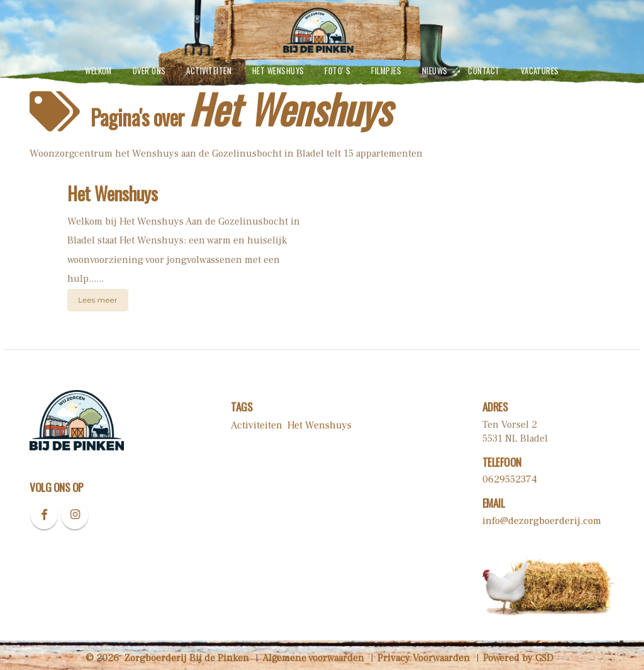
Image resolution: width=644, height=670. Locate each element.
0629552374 (510, 479)
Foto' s (337, 71)
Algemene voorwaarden (313, 658)
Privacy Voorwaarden (424, 658)
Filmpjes (386, 71)
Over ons (149, 71)
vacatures (540, 71)
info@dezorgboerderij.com (542, 521)
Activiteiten (209, 71)
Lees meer (98, 300)
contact (484, 71)
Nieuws (435, 71)
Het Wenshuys (278, 71)
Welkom (98, 71)
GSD (544, 658)
